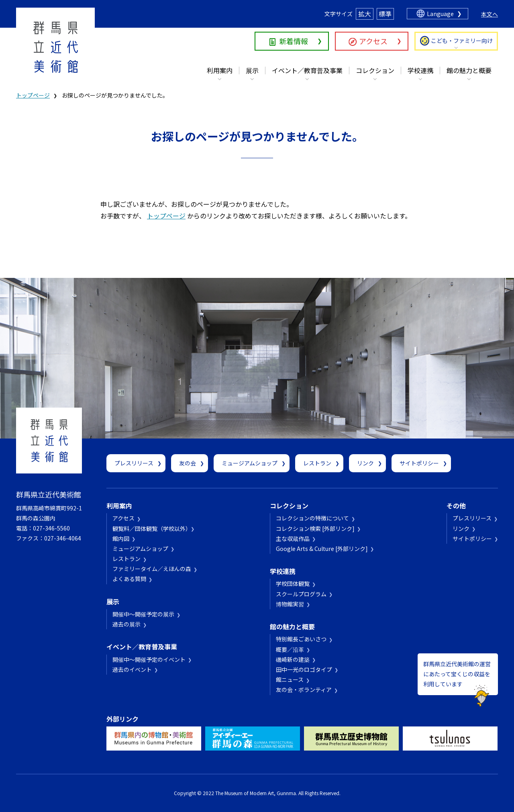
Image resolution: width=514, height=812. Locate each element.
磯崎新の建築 (293, 659)
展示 (252, 70)
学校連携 (420, 70)
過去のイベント (132, 669)
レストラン (317, 463)
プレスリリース (134, 463)
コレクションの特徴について (312, 518)
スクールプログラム (301, 594)
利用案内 (220, 70)
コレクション (375, 70)
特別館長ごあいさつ (301, 639)
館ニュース (290, 679)
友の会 (188, 463)
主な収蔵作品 (293, 539)
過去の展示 (126, 624)
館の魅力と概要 (469, 70)
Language (440, 14)
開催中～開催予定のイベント (149, 659)
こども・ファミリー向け (462, 41)
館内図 (121, 539)
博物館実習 (290, 604)
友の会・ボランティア (304, 690)
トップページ (33, 95)
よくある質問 (129, 579)
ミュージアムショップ (250, 463)
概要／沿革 (290, 649)
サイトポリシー (419, 463)
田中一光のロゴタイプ (304, 669)
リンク (365, 463)
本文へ (490, 14)
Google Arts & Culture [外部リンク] (322, 549)
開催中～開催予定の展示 (143, 614)
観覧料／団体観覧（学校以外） (150, 528)
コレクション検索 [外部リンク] (315, 528)
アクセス (373, 41)
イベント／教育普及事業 (307, 70)
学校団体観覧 (293, 583)
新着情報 (294, 41)
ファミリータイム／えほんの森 (152, 569)
